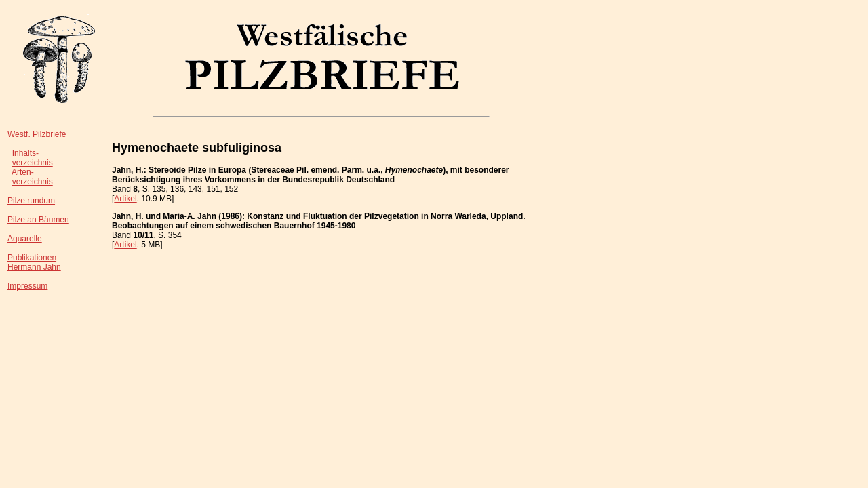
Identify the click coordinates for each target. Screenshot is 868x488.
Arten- (23, 172)
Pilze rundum (31, 201)
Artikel (125, 199)
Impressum (27, 286)
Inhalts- (25, 153)
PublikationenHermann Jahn (34, 262)
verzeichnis (33, 163)
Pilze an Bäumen (38, 220)
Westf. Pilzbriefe (37, 134)
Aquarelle (25, 239)
